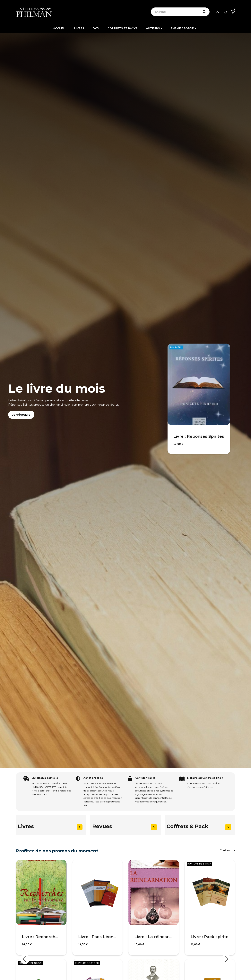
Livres (26, 826)
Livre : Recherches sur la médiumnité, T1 (41, 937)
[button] (227, 850)
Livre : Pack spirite (210, 937)
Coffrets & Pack (187, 826)
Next (226, 959)
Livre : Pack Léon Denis (98, 937)
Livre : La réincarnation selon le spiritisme (154, 937)
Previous (25, 959)
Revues (102, 826)
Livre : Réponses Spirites (199, 436)
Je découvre (21, 415)
